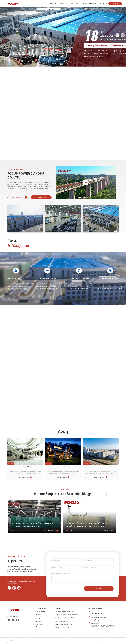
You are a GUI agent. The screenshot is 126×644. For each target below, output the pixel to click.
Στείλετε (99, 589)
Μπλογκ (78, 4)
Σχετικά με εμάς (53, 4)
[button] (59, 63)
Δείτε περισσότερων (20, 197)
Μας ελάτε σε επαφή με (89, 4)
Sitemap (21, 640)
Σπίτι (45, 4)
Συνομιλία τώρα (41, 197)
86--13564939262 (97, 614)
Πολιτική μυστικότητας (11, 641)
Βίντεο (73, 4)
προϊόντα (62, 4)
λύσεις (68, 4)
